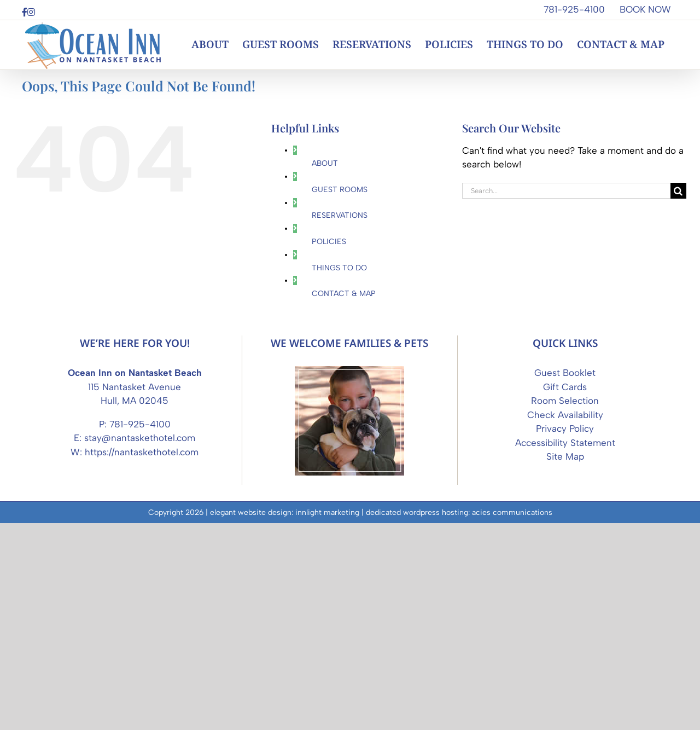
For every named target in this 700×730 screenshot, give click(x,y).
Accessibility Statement (565, 650)
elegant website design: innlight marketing (285, 719)
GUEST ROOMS (340, 190)
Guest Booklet (565, 580)
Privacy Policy (565, 635)
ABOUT (325, 163)
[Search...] (566, 191)
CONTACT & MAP (344, 294)
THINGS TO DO (339, 268)
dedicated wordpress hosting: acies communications (459, 719)
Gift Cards (565, 594)
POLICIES (329, 242)
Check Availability (565, 622)
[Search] (678, 191)
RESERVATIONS (340, 215)
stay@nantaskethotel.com (140, 645)
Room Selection (565, 607)
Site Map (565, 663)
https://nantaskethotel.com (142, 659)
